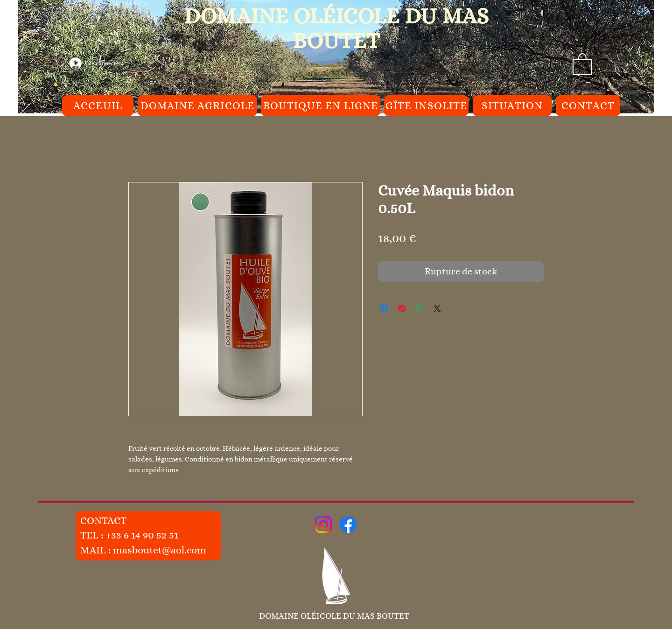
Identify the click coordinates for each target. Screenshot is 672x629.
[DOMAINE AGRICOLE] (197, 106)
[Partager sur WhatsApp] (420, 308)
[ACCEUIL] (98, 106)
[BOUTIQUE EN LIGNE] (321, 106)
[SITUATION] (512, 106)
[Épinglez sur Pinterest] (402, 308)
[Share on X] (437, 308)
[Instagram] (323, 524)
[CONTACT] (588, 106)
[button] (582, 63)
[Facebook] (348, 524)
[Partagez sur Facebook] (384, 308)
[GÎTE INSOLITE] (426, 106)
